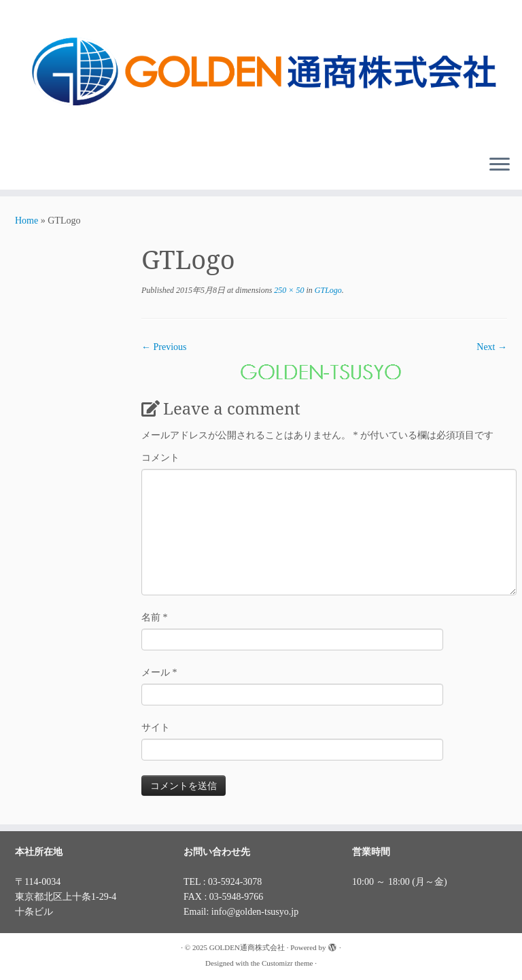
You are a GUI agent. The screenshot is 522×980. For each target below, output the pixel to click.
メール (159, 672)
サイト (156, 728)
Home (27, 221)
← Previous (164, 347)
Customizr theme (287, 963)
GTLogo (327, 290)
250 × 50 (288, 290)
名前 (155, 617)
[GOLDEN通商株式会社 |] (261, 72)
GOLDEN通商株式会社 (247, 947)
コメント (160, 458)
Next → (492, 347)
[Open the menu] (500, 165)
